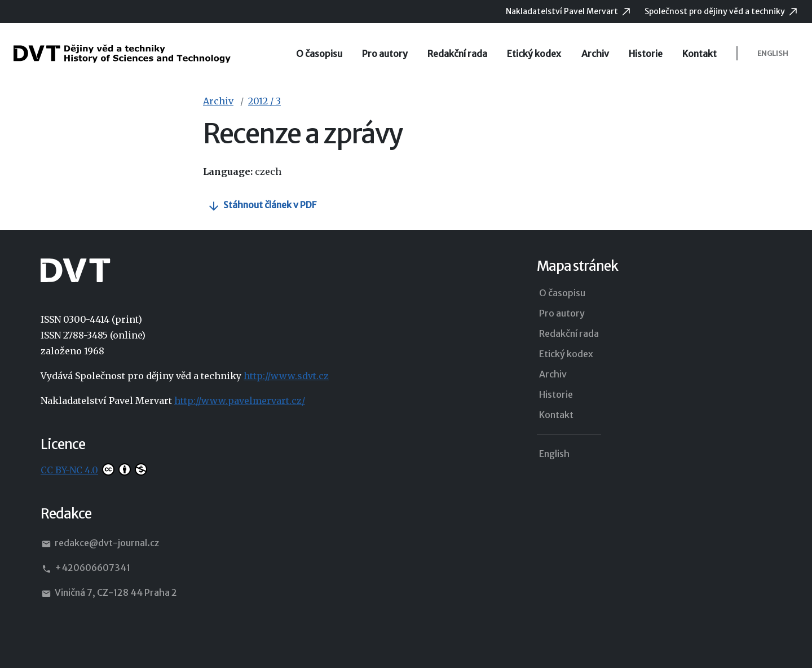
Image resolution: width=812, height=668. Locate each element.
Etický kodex (534, 54)
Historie (646, 54)
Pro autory (385, 54)
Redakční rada (457, 54)
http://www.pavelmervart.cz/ (240, 401)
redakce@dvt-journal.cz (100, 543)
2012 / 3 (264, 101)
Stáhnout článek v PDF (270, 205)
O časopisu (319, 54)
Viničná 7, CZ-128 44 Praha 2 (109, 593)
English (773, 53)
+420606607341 (85, 568)
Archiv (595, 54)
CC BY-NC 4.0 (69, 470)
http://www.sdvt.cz (286, 376)
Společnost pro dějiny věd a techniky (716, 11)
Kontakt (700, 54)
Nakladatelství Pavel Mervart (563, 11)
